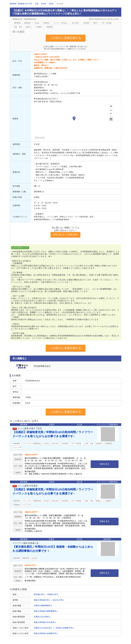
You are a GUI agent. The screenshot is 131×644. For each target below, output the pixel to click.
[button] (74, 119)
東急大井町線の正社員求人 (45, 622)
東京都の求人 (39, 594)
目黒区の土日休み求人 (43, 628)
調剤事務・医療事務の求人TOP (21, 4)
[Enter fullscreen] (111, 119)
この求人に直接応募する (66, 38)
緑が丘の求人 (59, 600)
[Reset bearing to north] (111, 114)
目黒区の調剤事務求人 (43, 606)
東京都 (44, 4)
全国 (37, 4)
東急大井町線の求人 (42, 600)
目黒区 (51, 4)
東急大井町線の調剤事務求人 (46, 611)
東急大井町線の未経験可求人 (46, 633)
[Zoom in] (111, 106)
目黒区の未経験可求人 (65, 628)
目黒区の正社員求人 (42, 617)
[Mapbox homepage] (40, 138)
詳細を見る (105, 464)
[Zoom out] (111, 110)
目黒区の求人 (53, 594)
